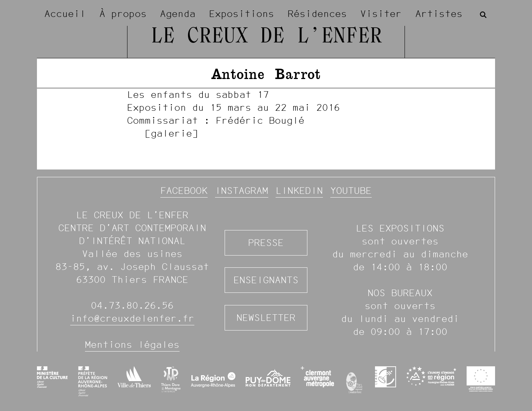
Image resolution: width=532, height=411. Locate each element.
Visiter (381, 14)
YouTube (351, 191)
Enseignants (266, 280)
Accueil (65, 14)
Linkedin (299, 191)
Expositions (242, 14)
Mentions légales (132, 345)
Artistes (439, 14)
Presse (266, 243)
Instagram (242, 191)
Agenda (178, 14)
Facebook (184, 191)
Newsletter (266, 318)
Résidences (317, 14)
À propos (123, 14)
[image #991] (266, 114)
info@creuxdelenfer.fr (132, 318)
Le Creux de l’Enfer (266, 37)
